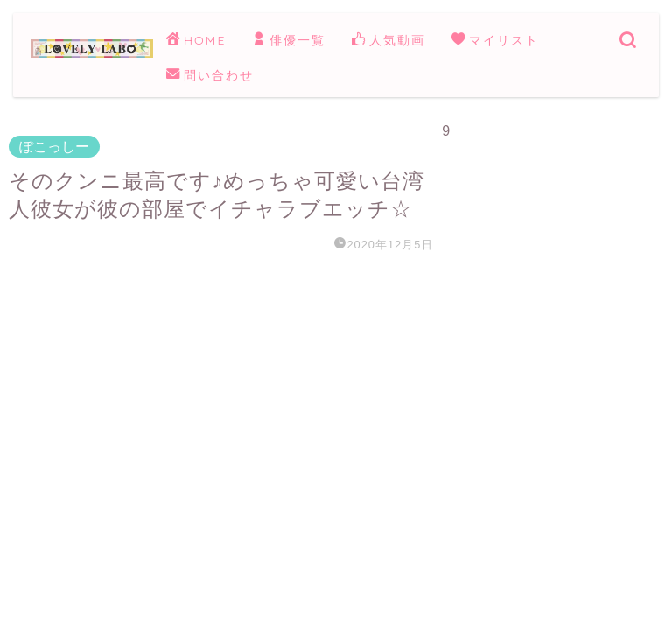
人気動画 (388, 41)
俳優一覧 (289, 41)
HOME (196, 41)
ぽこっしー (54, 147)
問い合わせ (210, 76)
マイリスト (495, 41)
